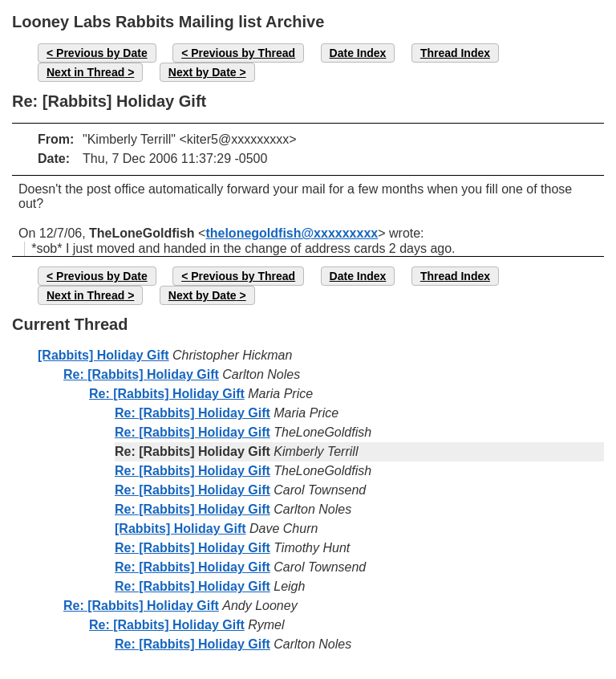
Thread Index (455, 53)
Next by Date (203, 72)
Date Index (358, 53)
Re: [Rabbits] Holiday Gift (141, 374)
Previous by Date (102, 53)
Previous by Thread (243, 53)
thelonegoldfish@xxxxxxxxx (292, 233)
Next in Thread (85, 72)
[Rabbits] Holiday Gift (103, 355)
